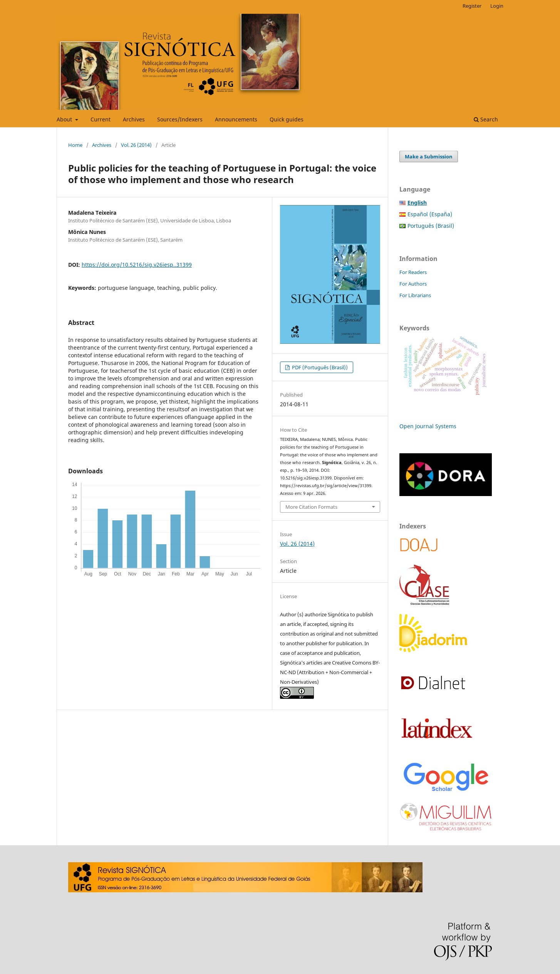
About (65, 119)
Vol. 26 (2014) (136, 145)
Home (75, 145)
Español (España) (430, 214)
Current (101, 119)
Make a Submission (429, 156)
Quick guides (287, 119)
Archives (134, 119)
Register (472, 6)
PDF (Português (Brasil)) (319, 367)
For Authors (413, 284)
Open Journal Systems (428, 426)
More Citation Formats (311, 507)
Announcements (236, 119)
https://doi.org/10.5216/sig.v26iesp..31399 (137, 265)
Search (486, 119)
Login (497, 6)
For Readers (413, 272)
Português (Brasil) (431, 226)
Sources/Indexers (180, 119)
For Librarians (415, 295)
